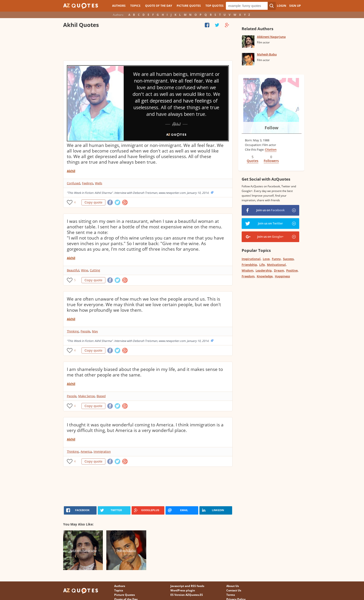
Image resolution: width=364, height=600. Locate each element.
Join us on (270, 210)
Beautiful (73, 270)
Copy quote (93, 202)
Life (262, 265)
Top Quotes (214, 6)
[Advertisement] (148, 45)
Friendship (249, 265)
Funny (276, 259)
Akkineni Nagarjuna (271, 37)
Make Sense (86, 396)
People (85, 331)
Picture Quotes (189, 6)
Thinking (73, 331)
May (95, 331)
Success (288, 259)
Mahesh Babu (267, 54)
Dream (279, 270)
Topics (135, 6)
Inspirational (251, 259)
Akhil (71, 171)
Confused (73, 183)
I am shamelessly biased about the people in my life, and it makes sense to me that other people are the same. (145, 372)
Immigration (102, 451)
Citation (271, 149)
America (86, 451)
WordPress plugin (183, 590)
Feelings (88, 183)
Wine (84, 270)
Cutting (95, 270)
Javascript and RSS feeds (187, 586)
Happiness (282, 276)
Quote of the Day (159, 6)
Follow (271, 128)
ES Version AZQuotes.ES (187, 595)
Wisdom (247, 270)
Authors (119, 6)
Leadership (264, 270)
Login (282, 6)
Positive (292, 270)
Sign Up (295, 6)
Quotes (253, 161)
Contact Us (234, 590)
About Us (233, 586)
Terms (231, 595)
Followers (271, 161)
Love (266, 259)
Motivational (276, 265)
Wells (99, 183)
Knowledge (265, 276)
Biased (101, 396)
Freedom (248, 276)
